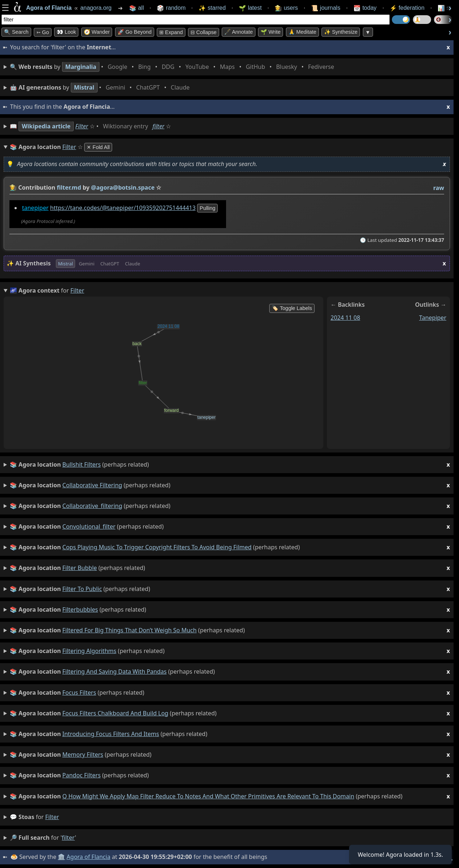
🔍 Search (16, 32)
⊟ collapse (204, 32)
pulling (207, 208)
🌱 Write (271, 32)
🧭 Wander (97, 32)
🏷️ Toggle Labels (292, 308)
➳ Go (43, 32)
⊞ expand (171, 32)
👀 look (66, 32)
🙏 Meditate (302, 32)
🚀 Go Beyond (135, 32)
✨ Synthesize (341, 32)
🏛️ (61, 857)
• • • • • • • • (173, 67)
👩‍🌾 (13, 187)
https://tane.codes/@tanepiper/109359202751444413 (123, 208)
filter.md (69, 187)
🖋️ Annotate (239, 32)
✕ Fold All (98, 147)
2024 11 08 (345, 317)
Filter (82, 126)
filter (158, 126)
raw (439, 188)
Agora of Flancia (89, 857)
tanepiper (35, 208)
